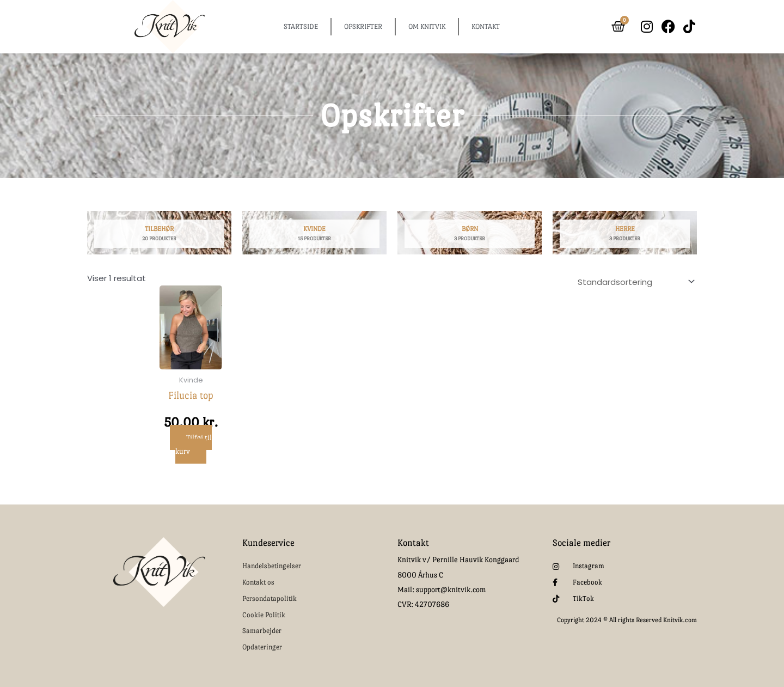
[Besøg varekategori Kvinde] (314, 236)
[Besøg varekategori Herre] (625, 236)
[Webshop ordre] (634, 281)
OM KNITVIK (427, 26)
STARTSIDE (301, 26)
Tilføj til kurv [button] (194, 444)
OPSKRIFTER (363, 26)
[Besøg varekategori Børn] (470, 236)
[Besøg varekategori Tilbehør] (159, 236)
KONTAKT (486, 26)
